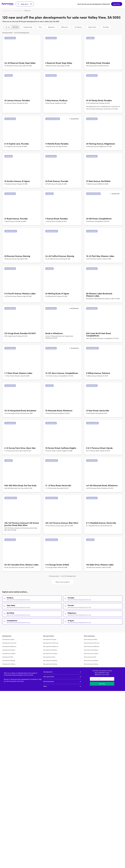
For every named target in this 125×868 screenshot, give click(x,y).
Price (40, 26)
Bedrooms (51, 26)
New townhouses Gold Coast (92, 642)
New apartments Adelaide (50, 660)
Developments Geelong (9, 663)
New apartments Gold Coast (51, 642)
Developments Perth (8, 656)
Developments (6, 10)
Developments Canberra (9, 653)
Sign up (119, 4)
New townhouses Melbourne (92, 646)
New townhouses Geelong (91, 663)
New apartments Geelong (50, 663)
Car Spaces (78, 26)
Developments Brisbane (9, 649)
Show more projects (63, 581)
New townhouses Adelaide (91, 660)
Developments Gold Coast (9, 642)
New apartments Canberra (50, 653)
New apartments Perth (49, 656)
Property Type (28, 26)
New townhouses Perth (90, 656)
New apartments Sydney (50, 639)
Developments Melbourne (9, 646)
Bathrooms (65, 26)
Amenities (106, 26)
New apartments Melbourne (51, 646)
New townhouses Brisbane (91, 649)
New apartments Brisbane (50, 649)
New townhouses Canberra (91, 653)
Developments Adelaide (9, 660)
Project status (92, 26)
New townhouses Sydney (91, 639)
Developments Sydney (8, 639)
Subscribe (102, 683)
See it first (77, 4)
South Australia (17, 10)
